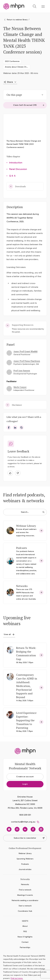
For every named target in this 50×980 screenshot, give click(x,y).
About (25, 926)
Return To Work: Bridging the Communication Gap (26, 653)
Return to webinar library (17, 20)
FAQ (25, 931)
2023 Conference (12, 61)
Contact (25, 942)
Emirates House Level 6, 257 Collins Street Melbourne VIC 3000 (25, 800)
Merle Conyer (20, 387)
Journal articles (25, 869)
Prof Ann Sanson (22, 371)
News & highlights (25, 937)
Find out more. (17, 978)
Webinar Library (26, 526)
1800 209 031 (25, 815)
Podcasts (22, 548)
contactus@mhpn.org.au (23, 822)
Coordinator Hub (25, 911)
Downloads (17, 186)
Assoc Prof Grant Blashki (25, 351)
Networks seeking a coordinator (25, 900)
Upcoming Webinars (25, 859)
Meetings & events (25, 895)
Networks (22, 586)
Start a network (25, 906)
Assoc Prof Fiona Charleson (27, 361)
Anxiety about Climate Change (17, 67)
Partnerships (25, 947)
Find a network (25, 890)
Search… (33, 512)
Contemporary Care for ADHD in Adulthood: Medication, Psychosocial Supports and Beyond (27, 686)
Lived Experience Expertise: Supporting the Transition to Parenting (26, 720)
